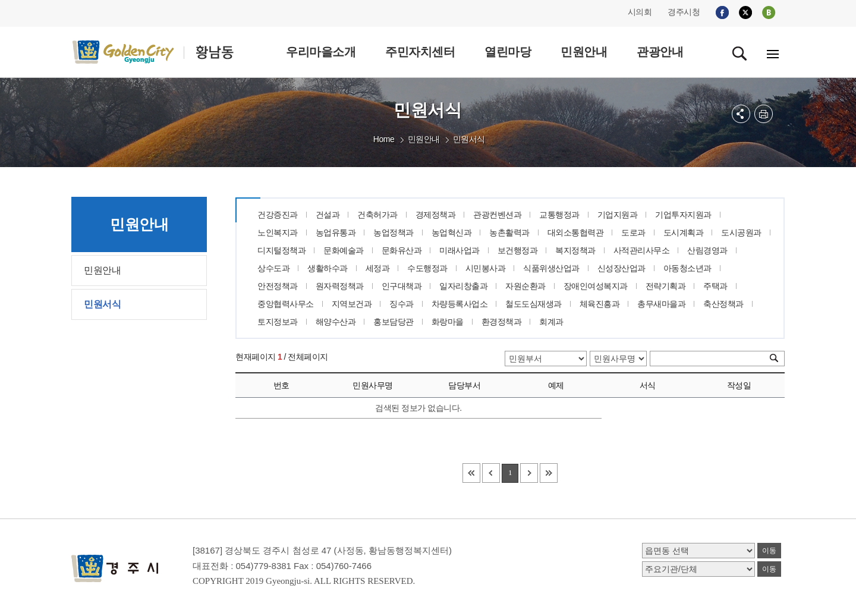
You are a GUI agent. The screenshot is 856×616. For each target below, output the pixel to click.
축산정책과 (723, 304)
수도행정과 (427, 268)
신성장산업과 (621, 268)
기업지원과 (618, 215)
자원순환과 (525, 286)
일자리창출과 (463, 286)
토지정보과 (278, 322)
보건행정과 (518, 250)
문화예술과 (344, 250)
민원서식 (469, 139)
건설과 (328, 215)
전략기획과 (666, 286)
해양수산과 (336, 322)
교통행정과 (559, 215)
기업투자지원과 (683, 215)
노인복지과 (278, 232)
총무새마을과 (661, 304)
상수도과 (273, 268)
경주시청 (684, 12)
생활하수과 (328, 268)
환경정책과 (502, 322)
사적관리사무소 (642, 250)
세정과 (378, 268)
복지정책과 (575, 250)
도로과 (633, 232)
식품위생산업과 (551, 268)
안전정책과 (278, 286)
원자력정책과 (340, 286)
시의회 (640, 12)
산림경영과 (707, 250)
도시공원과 (741, 232)
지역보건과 (352, 304)
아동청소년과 (687, 268)
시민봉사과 (486, 268)
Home (384, 139)
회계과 (551, 322)
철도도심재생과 (534, 304)
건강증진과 (278, 215)
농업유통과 (336, 232)
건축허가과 (377, 215)
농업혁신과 (452, 232)
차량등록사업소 (460, 304)
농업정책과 (394, 232)
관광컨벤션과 (497, 215)
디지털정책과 (281, 250)
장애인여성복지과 (596, 286)
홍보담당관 (394, 322)
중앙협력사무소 (286, 304)
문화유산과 (402, 250)
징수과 (402, 304)
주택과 (715, 286)
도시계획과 (684, 232)
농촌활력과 (509, 232)
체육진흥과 (600, 304)
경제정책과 (436, 215)
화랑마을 (448, 322)
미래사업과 (460, 250)
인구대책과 (402, 286)
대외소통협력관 (576, 232)
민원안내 (424, 139)
